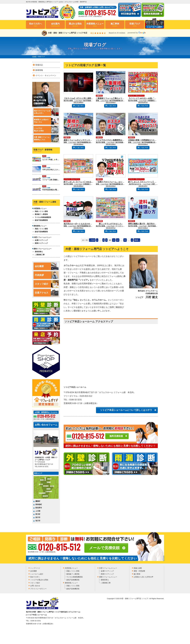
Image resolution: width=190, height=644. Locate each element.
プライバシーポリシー (38, 589)
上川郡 (38, 511)
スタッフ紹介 (47, 284)
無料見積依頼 (116, 436)
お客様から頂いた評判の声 (143, 577)
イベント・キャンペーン (136, 96)
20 (125, 240)
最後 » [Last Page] (137, 240)
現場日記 (99, 96)
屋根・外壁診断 (139, 571)
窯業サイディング (41, 243)
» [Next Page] (132, 240)
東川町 (38, 514)
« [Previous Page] (97, 240)
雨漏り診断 (138, 568)
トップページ (35, 568)
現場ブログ (135, 25)
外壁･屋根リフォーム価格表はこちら (46, 138)
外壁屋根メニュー (95, 25)
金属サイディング (41, 240)
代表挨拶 (47, 275)
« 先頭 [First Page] (92, 240)
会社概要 (47, 266)
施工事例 (115, 25)
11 (114, 240)
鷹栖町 (38, 501)
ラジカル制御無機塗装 (43, 217)
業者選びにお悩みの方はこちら (46, 121)
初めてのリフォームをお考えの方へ (46, 112)
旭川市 (38, 521)
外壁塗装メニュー (71, 568)
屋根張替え (39, 252)
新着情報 (99, 221)
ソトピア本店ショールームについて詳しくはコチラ (126, 410)
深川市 (38, 517)
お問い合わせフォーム (46, 425)
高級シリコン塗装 (41, 211)
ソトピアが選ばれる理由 (46, 130)
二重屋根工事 (40, 255)
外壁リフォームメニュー (108, 568)
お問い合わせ (35, 586)
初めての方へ (36, 25)
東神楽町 (39, 504)
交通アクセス (47, 293)
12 (118, 240)
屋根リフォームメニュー (108, 577)
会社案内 (55, 25)
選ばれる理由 (75, 25)
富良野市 (39, 508)
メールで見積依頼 (104, 548)
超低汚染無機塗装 (41, 220)
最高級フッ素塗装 (41, 214)
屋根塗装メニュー (71, 583)
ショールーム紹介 (37, 574)
